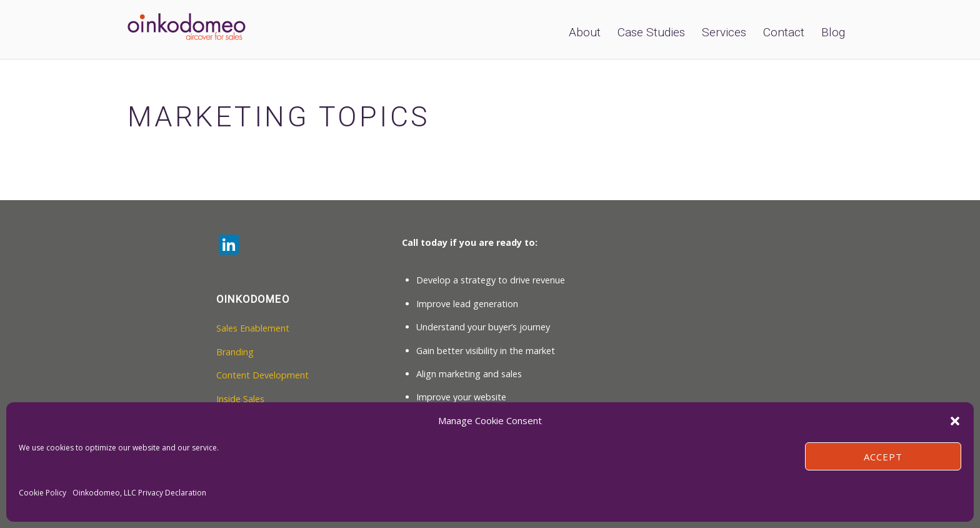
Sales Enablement (253, 328)
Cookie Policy (42, 493)
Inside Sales (240, 399)
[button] (955, 421)
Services (724, 32)
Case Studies (651, 32)
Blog (833, 32)
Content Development (262, 375)
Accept (883, 457)
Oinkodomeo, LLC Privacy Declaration (139, 493)
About (585, 32)
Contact (784, 32)
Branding (235, 352)
